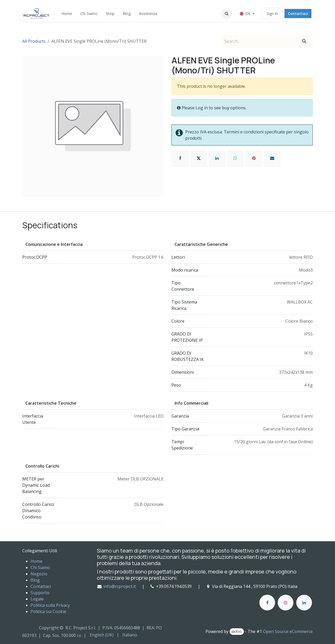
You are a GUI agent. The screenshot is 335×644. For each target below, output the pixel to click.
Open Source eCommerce (288, 631)
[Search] (304, 41)
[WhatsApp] (235, 158)
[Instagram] (286, 603)
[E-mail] (272, 158)
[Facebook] (180, 158)
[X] (199, 158)
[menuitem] (67, 13)
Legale (37, 599)
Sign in (272, 13)
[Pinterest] (254, 158)
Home (37, 561)
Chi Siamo (40, 567)
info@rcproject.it (120, 586)
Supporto (40, 593)
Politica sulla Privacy (50, 605)
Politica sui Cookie (48, 611)
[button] (227, 14)
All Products (34, 41)
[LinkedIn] (217, 158)
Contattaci (298, 13)
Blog (35, 580)
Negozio (39, 574)
